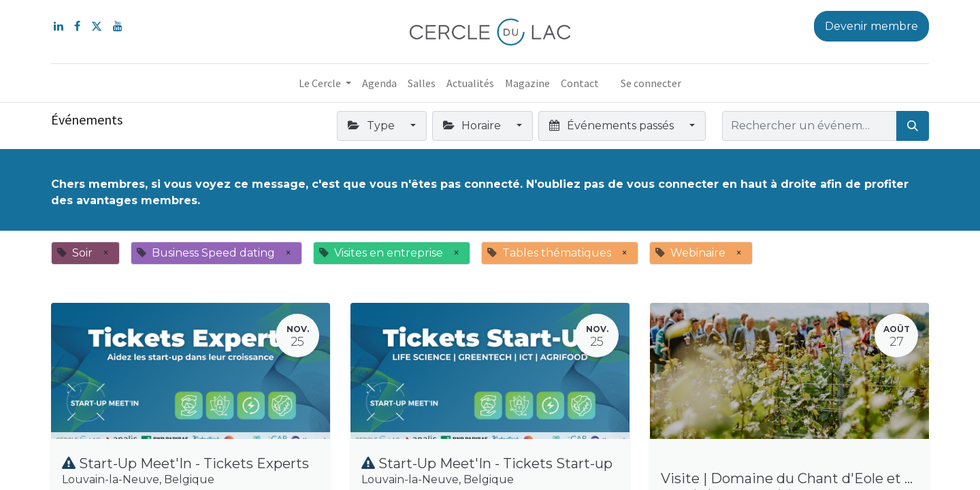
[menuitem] (379, 83)
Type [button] (372, 126)
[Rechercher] (913, 126)
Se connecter (651, 83)
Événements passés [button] (612, 126)
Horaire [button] (473, 126)
